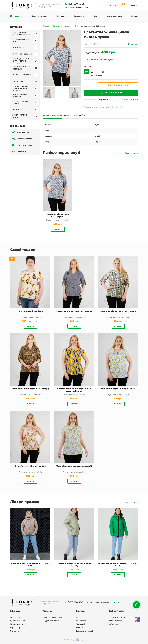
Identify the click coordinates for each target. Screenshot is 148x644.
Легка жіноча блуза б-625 (30, 311)
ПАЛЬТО (25, 110)
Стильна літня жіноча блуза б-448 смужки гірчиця (74, 390)
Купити (58, 229)
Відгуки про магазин (52, 621)
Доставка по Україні (84, 631)
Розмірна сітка (21, 133)
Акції (78, 617)
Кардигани (25, 82)
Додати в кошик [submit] (111, 93)
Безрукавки (25, 48)
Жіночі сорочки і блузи (25, 116)
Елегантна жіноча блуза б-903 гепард (30, 389)
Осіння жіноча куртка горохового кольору (74, 565)
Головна (46, 26)
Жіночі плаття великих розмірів (25, 34)
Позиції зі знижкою (25, 75)
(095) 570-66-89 (75, 4)
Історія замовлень (116, 621)
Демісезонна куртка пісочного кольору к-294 (30, 565)
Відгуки (135, 16)
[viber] (137, 620)
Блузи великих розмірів (25, 96)
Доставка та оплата (40, 16)
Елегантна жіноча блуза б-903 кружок (58, 216)
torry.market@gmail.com (77, 8)
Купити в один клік (118, 85)
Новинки (61, 16)
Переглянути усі (131, 153)
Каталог (16, 16)
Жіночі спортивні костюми (25, 68)
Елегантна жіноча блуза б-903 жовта (118, 311)
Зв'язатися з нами (114, 16)
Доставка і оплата (22, 139)
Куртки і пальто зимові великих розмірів (25, 89)
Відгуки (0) (79, 115)
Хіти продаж (81, 621)
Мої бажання (114, 624)
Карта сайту (20, 152)
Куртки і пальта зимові (25, 103)
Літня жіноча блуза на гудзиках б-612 (118, 389)
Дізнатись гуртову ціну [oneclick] (100, 60)
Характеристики (52, 115)
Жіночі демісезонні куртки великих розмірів (25, 61)
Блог (95, 16)
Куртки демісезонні (25, 54)
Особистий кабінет (117, 617)
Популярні (80, 624)
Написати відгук (130, 100)
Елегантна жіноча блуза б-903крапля (74, 311)
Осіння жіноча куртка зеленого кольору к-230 (118, 565)
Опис (68, 115)
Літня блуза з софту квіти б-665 (30, 466)
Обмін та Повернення (52, 617)
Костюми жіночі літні (25, 41)
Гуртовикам (79, 16)
